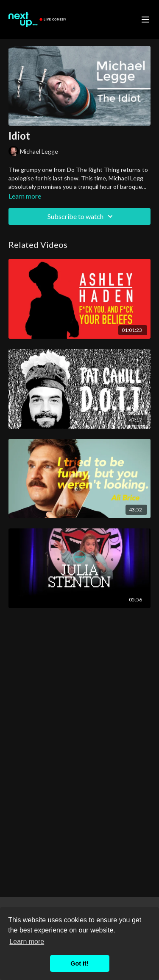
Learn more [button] (27, 942)
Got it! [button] (79, 963)
